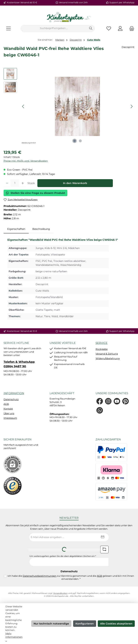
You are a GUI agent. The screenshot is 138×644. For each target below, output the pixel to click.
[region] (69, 106)
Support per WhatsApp (122, 3)
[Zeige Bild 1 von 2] (75, 141)
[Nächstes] (132, 106)
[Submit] (102, 537)
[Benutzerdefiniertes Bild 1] (13, 486)
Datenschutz (11, 399)
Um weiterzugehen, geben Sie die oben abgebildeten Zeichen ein (63, 556)
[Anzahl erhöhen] (23, 183)
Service (102, 343)
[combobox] (54, 28)
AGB (6, 404)
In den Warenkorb (75, 183)
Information (14, 393)
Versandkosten (60, 593)
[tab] (16, 229)
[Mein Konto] (120, 28)
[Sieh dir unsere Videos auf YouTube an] (117, 401)
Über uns (9, 413)
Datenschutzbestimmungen (40, 576)
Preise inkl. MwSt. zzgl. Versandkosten (26, 161)
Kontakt (8, 409)
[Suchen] (91, 28)
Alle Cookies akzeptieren (116, 624)
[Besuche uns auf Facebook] (100, 401)
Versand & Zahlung (107, 354)
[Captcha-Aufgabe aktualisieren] (104, 549)
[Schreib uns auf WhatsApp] (100, 410)
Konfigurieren (85, 624)
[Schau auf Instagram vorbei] (108, 401)
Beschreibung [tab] (41, 229)
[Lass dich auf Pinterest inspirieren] (126, 401)
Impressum (10, 418)
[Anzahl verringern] (7, 183)
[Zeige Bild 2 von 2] (80, 141)
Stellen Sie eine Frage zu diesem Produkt (35, 193)
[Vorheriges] (23, 106)
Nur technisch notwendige (51, 624)
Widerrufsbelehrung (108, 358)
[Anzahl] (15, 183)
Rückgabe (102, 349)
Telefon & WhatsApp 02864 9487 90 (19, 364)
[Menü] (8, 28)
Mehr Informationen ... (14, 637)
